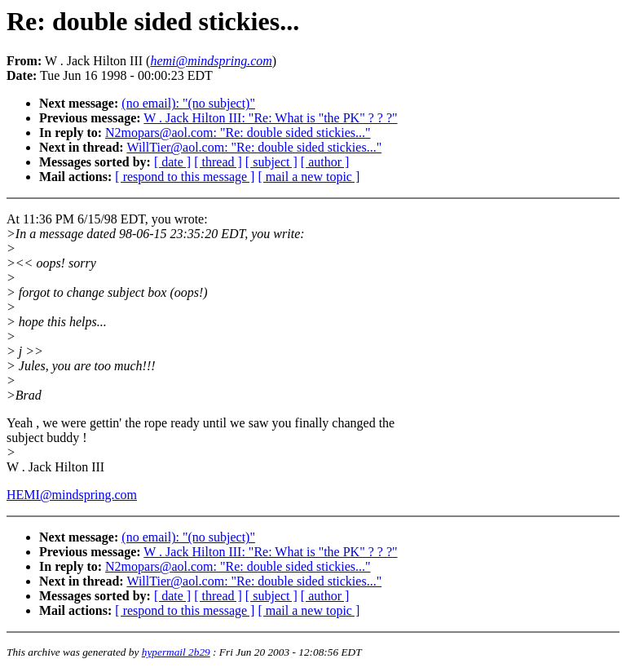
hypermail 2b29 (176, 652)
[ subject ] (271, 162)
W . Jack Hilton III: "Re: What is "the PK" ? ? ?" (270, 118)
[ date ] (172, 162)
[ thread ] (218, 162)
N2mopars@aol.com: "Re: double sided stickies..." (238, 133)
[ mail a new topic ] (309, 177)
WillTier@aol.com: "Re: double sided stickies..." (254, 147)
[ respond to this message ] (185, 177)
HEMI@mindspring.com (72, 495)
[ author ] (325, 162)
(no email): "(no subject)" (188, 103)
